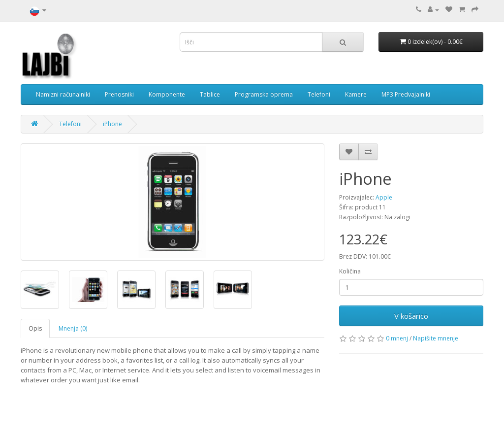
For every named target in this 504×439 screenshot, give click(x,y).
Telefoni (319, 94)
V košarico (411, 316)
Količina (350, 271)
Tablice (210, 94)
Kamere (356, 94)
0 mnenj (397, 338)
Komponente (167, 94)
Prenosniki (119, 94)
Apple (384, 197)
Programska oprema (264, 94)
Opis (35, 328)
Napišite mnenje (436, 338)
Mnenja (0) (73, 328)
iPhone (112, 124)
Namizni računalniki (63, 94)
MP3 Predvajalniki (406, 94)
